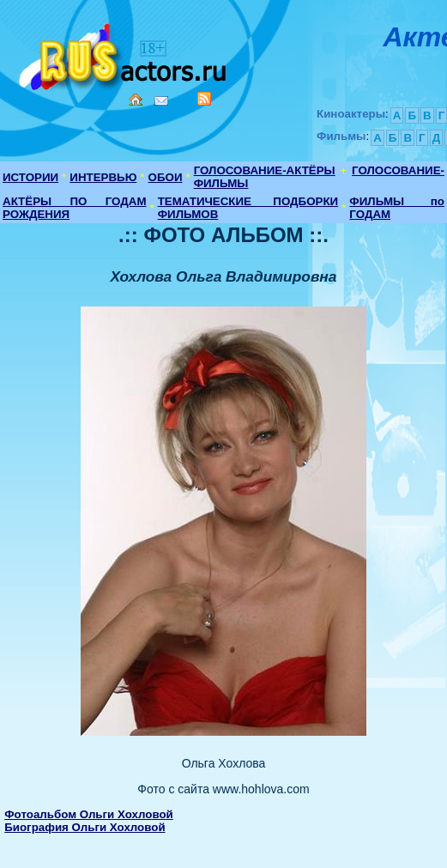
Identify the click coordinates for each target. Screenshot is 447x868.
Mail (161, 101)
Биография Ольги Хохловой (85, 827)
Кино (124, 54)
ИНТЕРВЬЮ (103, 177)
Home (136, 100)
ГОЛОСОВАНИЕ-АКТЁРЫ (265, 170)
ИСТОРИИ (30, 177)
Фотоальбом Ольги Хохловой (89, 814)
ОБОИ (166, 177)
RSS (204, 99)
